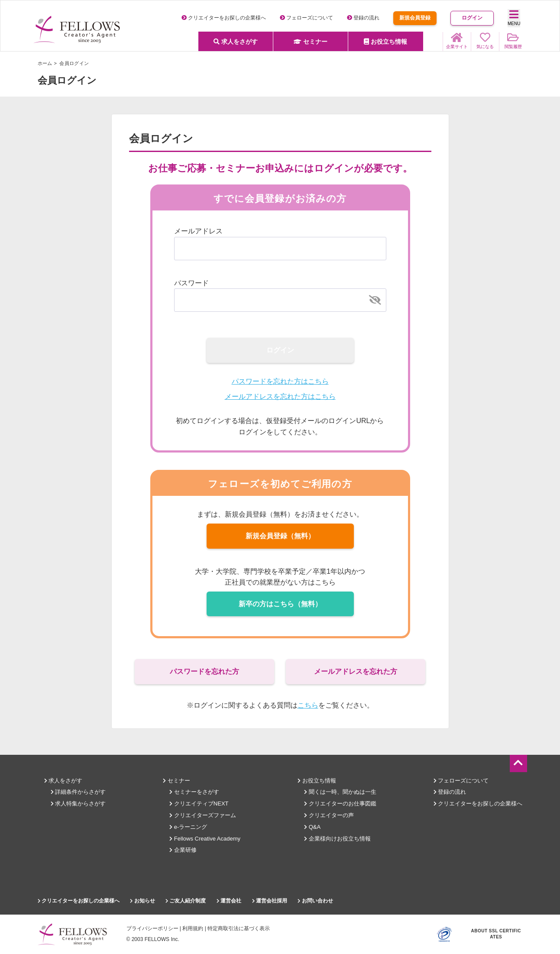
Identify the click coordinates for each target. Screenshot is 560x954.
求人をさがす (236, 42)
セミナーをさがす (194, 792)
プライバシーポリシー (152, 928)
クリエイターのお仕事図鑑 (340, 804)
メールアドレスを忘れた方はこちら (280, 396)
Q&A (312, 827)
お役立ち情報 (385, 42)
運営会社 (229, 901)
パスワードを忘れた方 (204, 671)
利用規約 (193, 928)
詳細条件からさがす (78, 792)
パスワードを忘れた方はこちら (280, 381)
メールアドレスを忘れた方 (356, 671)
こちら (308, 705)
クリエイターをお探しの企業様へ (224, 18)
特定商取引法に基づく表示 (239, 928)
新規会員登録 (415, 18)
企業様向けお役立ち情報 (337, 839)
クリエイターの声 (329, 815)
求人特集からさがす (78, 804)
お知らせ (142, 901)
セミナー (311, 42)
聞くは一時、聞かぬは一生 (340, 792)
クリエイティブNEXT (199, 804)
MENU (514, 18)
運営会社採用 (270, 901)
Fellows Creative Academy (205, 839)
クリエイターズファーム (203, 815)
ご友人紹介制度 (186, 901)
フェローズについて (306, 18)
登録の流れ (363, 18)
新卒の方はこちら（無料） (280, 604)
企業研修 (183, 850)
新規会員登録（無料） (280, 536)
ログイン (472, 18)
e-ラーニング (188, 827)
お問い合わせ (315, 901)
